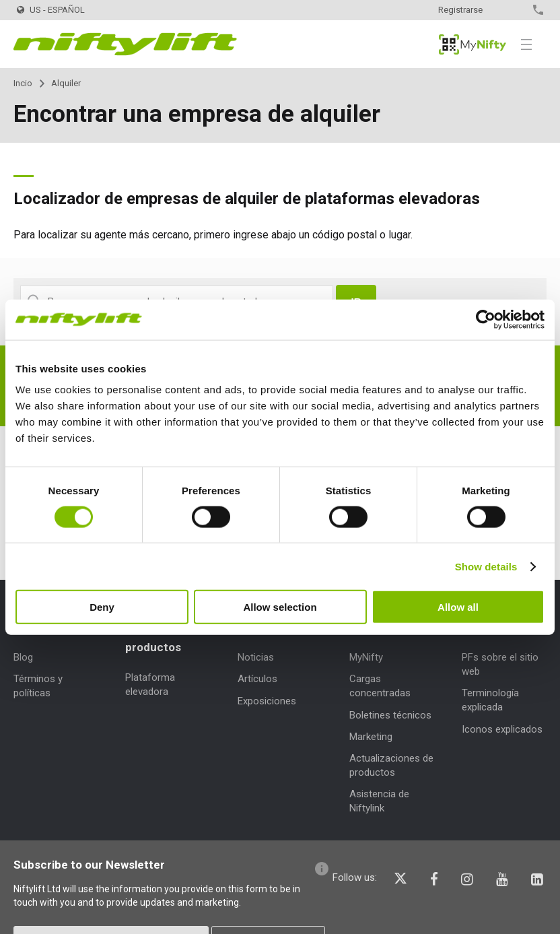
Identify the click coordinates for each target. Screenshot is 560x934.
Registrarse (460, 10)
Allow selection (280, 607)
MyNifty (473, 44)
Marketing (371, 737)
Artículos (257, 679)
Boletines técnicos (390, 715)
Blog (23, 657)
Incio (23, 83)
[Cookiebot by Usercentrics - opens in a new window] (486, 319)
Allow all (458, 607)
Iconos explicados (502, 729)
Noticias (256, 657)
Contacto (515, 10)
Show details (486, 566)
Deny (102, 607)
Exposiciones (267, 701)
